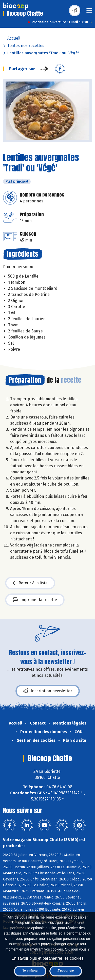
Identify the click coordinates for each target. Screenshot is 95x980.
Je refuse (30, 971)
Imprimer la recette (35, 600)
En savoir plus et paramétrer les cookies (48, 958)
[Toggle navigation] (89, 12)
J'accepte (66, 971)
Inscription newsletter (48, 691)
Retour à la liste (30, 583)
